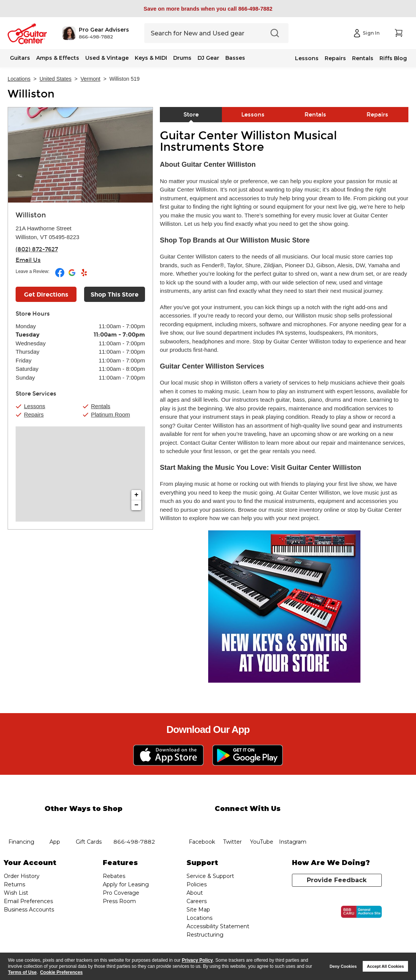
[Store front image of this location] (80, 155)
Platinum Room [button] (111, 414)
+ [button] (136, 495)
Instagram (292, 823)
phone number (134, 823)
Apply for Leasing (126, 884)
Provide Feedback (337, 880)
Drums (182, 58)
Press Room (119, 901)
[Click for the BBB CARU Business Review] (361, 912)
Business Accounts (29, 910)
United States (56, 79)
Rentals (363, 58)
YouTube (261, 823)
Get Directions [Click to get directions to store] (46, 294)
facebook (202, 823)
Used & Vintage (107, 58)
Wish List (16, 893)
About (195, 893)
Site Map (198, 910)
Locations (19, 79)
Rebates (114, 876)
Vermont (91, 79)
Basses (235, 58)
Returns (14, 884)
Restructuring (205, 935)
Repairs (335, 58)
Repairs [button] (34, 414)
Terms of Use (22, 972)
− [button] (136, 505)
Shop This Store (115, 294)
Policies (197, 884)
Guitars (20, 58)
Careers (197, 901)
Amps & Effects (58, 58)
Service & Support (210, 876)
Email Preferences (28, 901)
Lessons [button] (35, 406)
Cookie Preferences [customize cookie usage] (61, 972)
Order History (22, 876)
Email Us (28, 260)
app (55, 823)
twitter (232, 823)
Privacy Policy (197, 960)
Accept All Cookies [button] (385, 966)
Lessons (307, 58)
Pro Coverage (121, 893)
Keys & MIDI (151, 58)
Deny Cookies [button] (343, 966)
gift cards (88, 823)
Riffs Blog (393, 58)
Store (191, 115)
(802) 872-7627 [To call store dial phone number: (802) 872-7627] (37, 249)
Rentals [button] (101, 406)
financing (22, 823)
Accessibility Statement (218, 926)
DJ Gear (208, 58)
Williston (31, 94)
